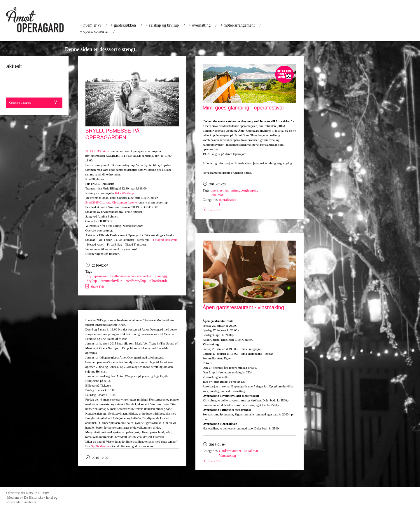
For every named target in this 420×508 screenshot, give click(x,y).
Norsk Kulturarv (38, 493)
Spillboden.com (101, 446)
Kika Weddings (125, 193)
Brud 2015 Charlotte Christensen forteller (112, 202)
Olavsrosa (13, 493)
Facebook (29, 502)
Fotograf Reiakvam (165, 240)
